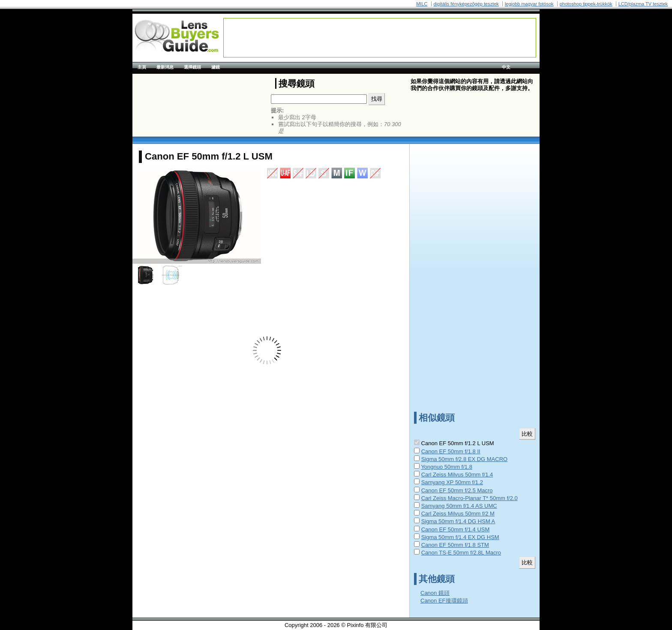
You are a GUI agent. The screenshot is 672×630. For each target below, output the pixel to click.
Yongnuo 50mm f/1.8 (447, 467)
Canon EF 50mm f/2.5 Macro (457, 490)
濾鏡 (216, 67)
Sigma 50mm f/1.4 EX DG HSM (460, 537)
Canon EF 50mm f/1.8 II (451, 451)
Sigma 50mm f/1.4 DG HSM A (458, 521)
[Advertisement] (380, 38)
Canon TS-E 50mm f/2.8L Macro (461, 553)
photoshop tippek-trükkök (586, 4)
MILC (422, 4)
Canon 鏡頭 (435, 593)
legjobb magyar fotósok (529, 4)
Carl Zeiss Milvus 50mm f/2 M (458, 514)
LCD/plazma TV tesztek (643, 4)
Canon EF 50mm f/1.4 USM (456, 529)
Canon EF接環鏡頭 (444, 601)
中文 (506, 67)
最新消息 (165, 67)
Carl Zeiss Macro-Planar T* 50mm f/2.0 (469, 498)
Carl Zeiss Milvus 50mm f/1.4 (457, 475)
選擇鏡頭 (192, 67)
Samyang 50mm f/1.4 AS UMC (459, 506)
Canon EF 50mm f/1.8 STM (455, 545)
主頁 (142, 67)
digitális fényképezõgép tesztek (466, 4)
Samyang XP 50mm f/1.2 (452, 482)
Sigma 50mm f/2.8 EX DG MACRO (465, 459)
